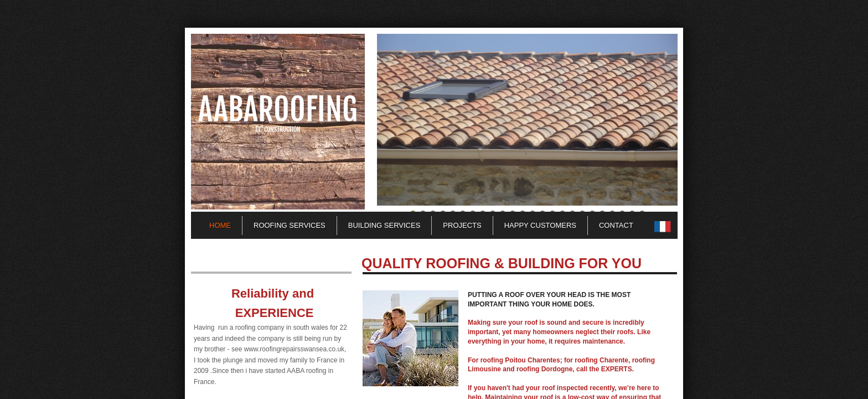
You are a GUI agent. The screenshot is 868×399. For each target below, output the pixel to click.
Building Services (384, 225)
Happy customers (540, 225)
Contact (616, 225)
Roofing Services (290, 225)
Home (220, 225)
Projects (462, 225)
